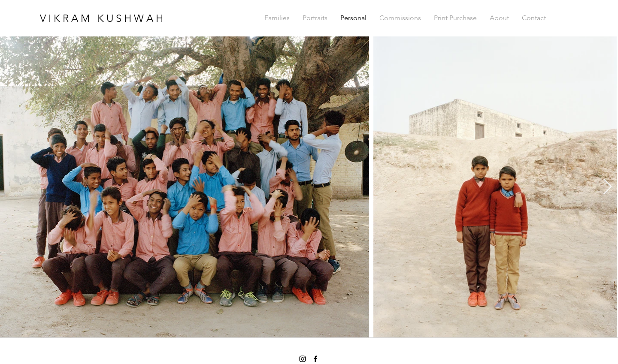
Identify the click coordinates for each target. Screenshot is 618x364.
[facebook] (315, 359)
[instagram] (303, 359)
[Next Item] (607, 187)
